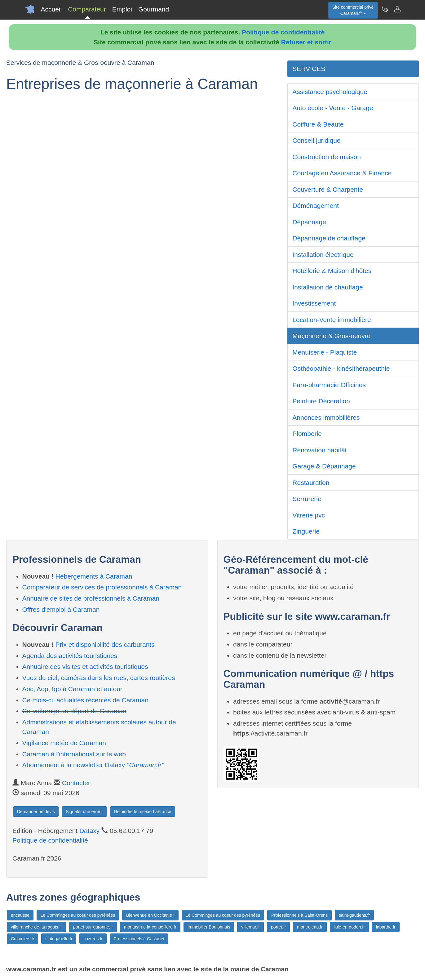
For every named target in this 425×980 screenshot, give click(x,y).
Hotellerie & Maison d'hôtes (332, 271)
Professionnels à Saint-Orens (299, 915)
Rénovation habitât (319, 450)
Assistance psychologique (330, 92)
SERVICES (309, 69)
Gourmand (154, 9)
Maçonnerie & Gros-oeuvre (331, 336)
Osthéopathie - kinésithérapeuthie (341, 368)
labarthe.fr (386, 927)
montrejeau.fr (310, 927)
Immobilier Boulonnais (209, 927)
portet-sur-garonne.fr (93, 927)
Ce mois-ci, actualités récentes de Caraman (85, 700)
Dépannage (309, 222)
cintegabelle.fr (59, 939)
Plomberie (307, 434)
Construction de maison (327, 157)
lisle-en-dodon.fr (349, 927)
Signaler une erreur (84, 812)
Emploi (122, 9)
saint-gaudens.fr (354, 915)
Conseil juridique (316, 140)
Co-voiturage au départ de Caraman (74, 711)
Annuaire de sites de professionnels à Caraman (91, 598)
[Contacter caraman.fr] (397, 9)
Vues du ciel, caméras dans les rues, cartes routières (99, 678)
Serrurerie (307, 499)
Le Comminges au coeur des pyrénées (78, 915)
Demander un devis (36, 812)
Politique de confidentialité (283, 32)
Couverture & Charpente (328, 189)
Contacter (76, 783)
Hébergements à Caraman (94, 576)
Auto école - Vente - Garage (333, 108)
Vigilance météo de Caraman (64, 743)
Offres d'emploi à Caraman (61, 609)
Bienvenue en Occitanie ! (150, 915)
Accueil (51, 9)
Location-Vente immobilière (332, 320)
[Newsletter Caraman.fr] (385, 9)
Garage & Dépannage (324, 466)
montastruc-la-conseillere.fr (150, 927)
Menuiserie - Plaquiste (325, 352)
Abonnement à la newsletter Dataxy (93, 765)
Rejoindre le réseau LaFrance (143, 812)
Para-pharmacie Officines (329, 385)
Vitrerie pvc (309, 515)
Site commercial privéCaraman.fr (353, 10)
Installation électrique (323, 255)
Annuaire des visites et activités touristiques (85, 667)
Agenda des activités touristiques (70, 656)
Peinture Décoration (321, 401)
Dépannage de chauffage (329, 238)
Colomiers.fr (22, 939)
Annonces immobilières (326, 417)
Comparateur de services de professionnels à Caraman (102, 587)
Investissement (314, 303)
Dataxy (89, 831)
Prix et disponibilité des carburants (105, 644)
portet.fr (278, 927)
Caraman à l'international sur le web (74, 754)
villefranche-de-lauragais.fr (36, 927)
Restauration (311, 483)
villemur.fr (250, 927)
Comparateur (87, 9)
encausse (20, 915)
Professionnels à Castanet (139, 939)
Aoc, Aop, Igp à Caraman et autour (72, 689)
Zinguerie (306, 531)
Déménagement (315, 206)
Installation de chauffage (328, 287)
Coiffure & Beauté (318, 124)
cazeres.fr (93, 939)
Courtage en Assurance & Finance (342, 173)
